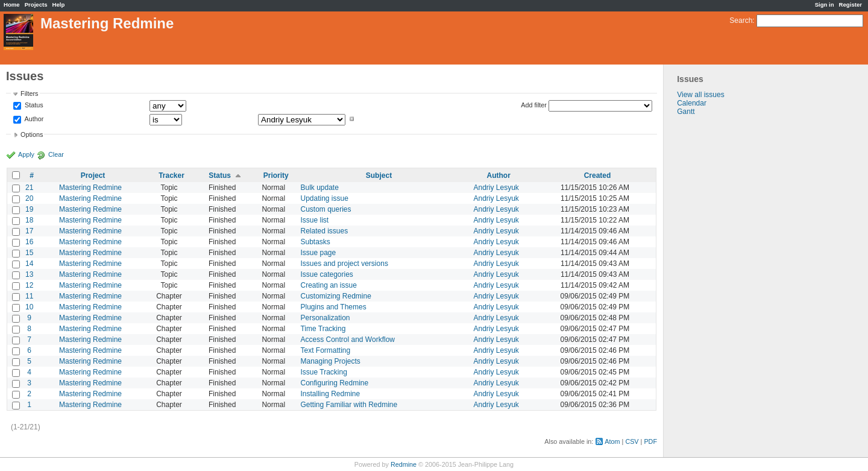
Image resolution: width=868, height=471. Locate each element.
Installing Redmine (330, 394)
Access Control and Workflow (348, 340)
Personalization (325, 318)
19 (29, 209)
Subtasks (315, 242)
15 (29, 253)
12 (29, 285)
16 (29, 242)
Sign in (825, 5)
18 (29, 220)
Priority (276, 175)
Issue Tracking (323, 372)
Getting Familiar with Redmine (349, 405)
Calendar (692, 103)
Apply (26, 154)
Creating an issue (328, 285)
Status (33, 106)
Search (741, 21)
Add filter (534, 105)
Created (598, 175)
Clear (56, 154)
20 (29, 198)
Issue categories (326, 274)
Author (33, 119)
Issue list (314, 220)
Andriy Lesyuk (496, 188)
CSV (632, 441)
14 (29, 264)
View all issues (700, 95)
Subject (379, 175)
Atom (612, 441)
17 (29, 231)
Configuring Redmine (334, 383)
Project (93, 175)
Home (12, 5)
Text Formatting (325, 350)
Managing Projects (330, 361)
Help (59, 5)
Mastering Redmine (90, 188)
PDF (650, 441)
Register (851, 5)
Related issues (324, 231)
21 (29, 188)
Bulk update (319, 188)
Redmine (404, 464)
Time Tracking (323, 329)
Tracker (171, 175)
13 (29, 274)
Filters (29, 93)
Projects (36, 5)
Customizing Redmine (335, 296)
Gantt (686, 112)
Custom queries (325, 209)
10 (29, 307)
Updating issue (324, 198)
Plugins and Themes (333, 307)
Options (32, 134)
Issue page (318, 253)
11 (29, 296)
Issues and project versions (344, 264)
